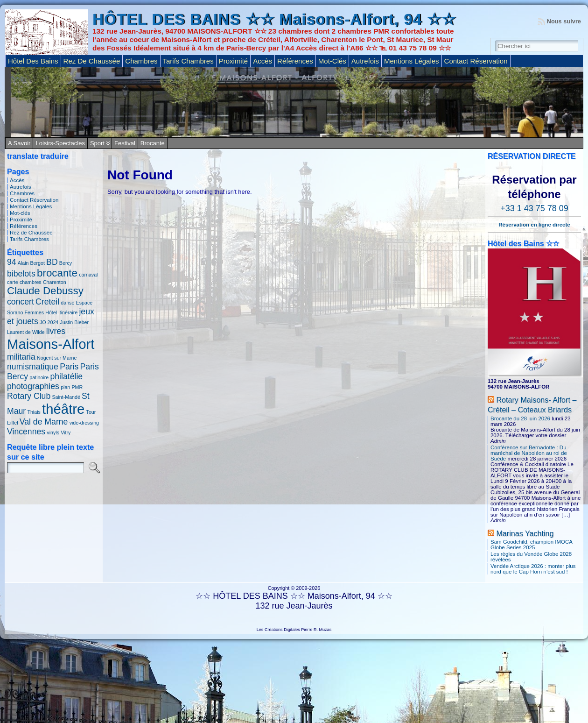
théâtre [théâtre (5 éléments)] (63, 409)
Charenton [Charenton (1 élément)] (55, 282)
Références (24, 226)
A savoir (19, 143)
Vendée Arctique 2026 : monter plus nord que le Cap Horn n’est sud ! (533, 569)
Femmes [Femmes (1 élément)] (34, 312)
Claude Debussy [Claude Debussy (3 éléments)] (45, 291)
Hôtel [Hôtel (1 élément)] (51, 312)
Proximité (21, 220)
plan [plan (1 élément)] (65, 387)
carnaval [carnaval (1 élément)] (88, 275)
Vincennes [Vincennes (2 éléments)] (26, 432)
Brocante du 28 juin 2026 (520, 418)
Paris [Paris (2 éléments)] (69, 367)
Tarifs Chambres (29, 239)
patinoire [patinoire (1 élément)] (39, 377)
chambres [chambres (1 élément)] (31, 282)
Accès (17, 180)
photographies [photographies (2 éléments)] (33, 386)
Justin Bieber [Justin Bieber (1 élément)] (74, 322)
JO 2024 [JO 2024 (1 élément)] (49, 322)
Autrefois (20, 187)
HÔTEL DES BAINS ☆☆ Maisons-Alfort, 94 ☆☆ (274, 19)
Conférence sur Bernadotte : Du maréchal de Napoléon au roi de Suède (529, 453)
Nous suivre (564, 21)
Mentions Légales (31, 206)
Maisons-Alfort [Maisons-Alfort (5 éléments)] (51, 344)
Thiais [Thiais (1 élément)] (34, 412)
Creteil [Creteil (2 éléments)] (47, 302)
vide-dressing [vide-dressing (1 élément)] (84, 423)
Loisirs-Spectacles (60, 143)
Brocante (153, 143)
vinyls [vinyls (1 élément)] (53, 432)
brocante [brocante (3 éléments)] (57, 273)
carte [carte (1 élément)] (13, 282)
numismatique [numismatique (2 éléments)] (33, 367)
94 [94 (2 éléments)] (12, 262)
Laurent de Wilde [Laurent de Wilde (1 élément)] (26, 332)
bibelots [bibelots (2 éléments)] (21, 274)
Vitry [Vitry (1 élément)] (66, 432)
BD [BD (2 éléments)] (52, 262)
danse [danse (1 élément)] (67, 303)
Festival (125, 143)
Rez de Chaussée (31, 233)
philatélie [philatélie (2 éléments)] (66, 376)
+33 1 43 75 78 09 (534, 208)
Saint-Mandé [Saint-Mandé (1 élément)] (66, 397)
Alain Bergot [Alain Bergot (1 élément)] (31, 263)
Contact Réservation (34, 200)
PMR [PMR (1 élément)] (77, 387)
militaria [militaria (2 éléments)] (21, 357)
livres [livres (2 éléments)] (56, 331)
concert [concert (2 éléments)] (21, 302)
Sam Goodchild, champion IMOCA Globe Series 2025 (531, 545)
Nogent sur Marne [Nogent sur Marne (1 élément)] (57, 358)
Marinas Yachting (525, 533)
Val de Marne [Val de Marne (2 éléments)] (44, 422)
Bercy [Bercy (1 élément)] (66, 263)
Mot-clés (20, 213)
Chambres (22, 193)
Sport (97, 143)
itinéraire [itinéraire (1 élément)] (68, 312)
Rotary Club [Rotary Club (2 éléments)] (29, 396)
